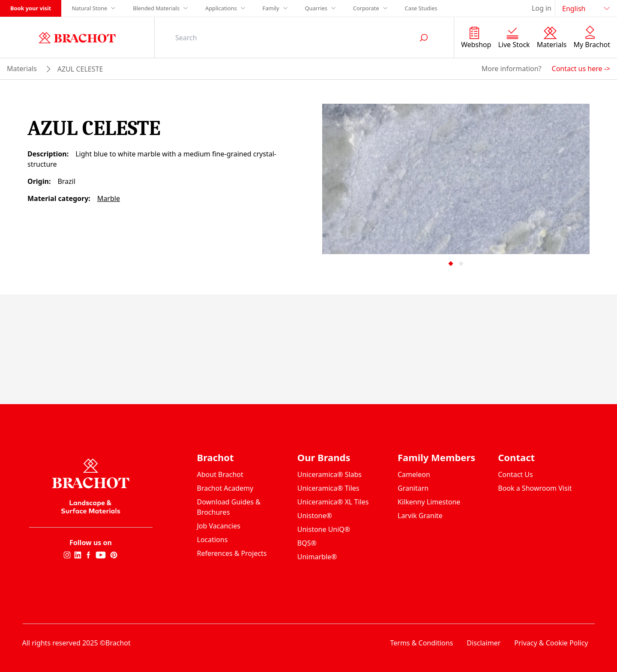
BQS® (307, 543)
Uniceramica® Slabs (329, 474)
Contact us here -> (581, 69)
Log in (542, 8)
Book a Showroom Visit (535, 488)
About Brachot (220, 474)
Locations (213, 540)
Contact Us (515, 474)
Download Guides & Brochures (229, 507)
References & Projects (232, 553)
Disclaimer (484, 643)
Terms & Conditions (421, 643)
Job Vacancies (219, 526)
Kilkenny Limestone (429, 502)
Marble (109, 198)
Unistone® (315, 516)
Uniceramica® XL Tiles (333, 502)
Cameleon (414, 474)
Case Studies (421, 8)
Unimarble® (317, 557)
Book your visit (31, 8)
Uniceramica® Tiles (328, 488)
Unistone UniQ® (324, 529)
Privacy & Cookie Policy (551, 643)
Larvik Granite (420, 516)
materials (22, 69)
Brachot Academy (225, 488)
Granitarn (413, 488)
